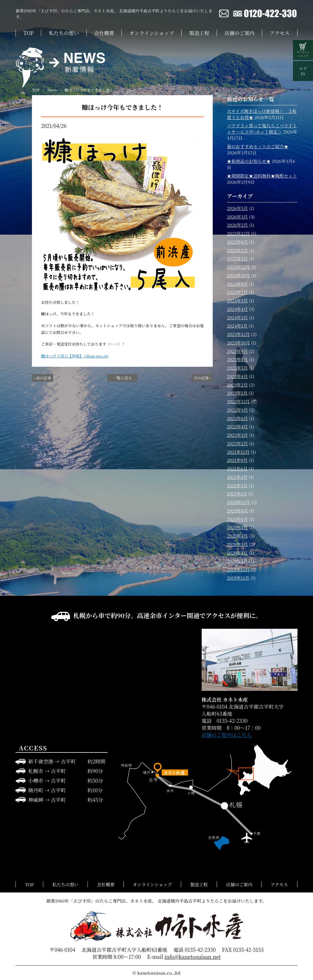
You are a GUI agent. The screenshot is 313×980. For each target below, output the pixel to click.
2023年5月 (237, 368)
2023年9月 (237, 351)
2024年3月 (237, 317)
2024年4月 (237, 309)
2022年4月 (237, 426)
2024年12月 (238, 267)
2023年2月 (237, 385)
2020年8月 (237, 510)
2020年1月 (237, 561)
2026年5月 (237, 208)
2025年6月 (237, 242)
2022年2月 (237, 443)
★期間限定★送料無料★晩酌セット (262, 176)
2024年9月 (237, 284)
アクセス (280, 33)
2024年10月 (238, 275)
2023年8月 (237, 359)
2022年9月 (237, 410)
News (52, 90)
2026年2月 (237, 225)
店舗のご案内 (240, 33)
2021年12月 (238, 452)
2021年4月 (237, 477)
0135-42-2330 (200, 950)
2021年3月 (237, 485)
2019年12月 (238, 569)
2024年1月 (237, 326)
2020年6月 (237, 519)
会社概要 (104, 33)
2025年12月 (238, 233)
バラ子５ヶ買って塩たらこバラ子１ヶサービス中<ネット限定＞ (262, 128)
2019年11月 (238, 578)
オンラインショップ (152, 33)
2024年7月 (237, 292)
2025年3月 (237, 258)
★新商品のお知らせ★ (249, 161)
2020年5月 (237, 527)
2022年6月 (237, 418)
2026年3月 (237, 217)
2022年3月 (237, 435)
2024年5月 (237, 300)
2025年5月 (237, 250)
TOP (29, 33)
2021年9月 (237, 460)
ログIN (303, 71)
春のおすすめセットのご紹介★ (257, 146)
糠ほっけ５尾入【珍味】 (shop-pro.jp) (75, 356)
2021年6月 (237, 468)
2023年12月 (238, 334)
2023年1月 (237, 393)
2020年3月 (237, 544)
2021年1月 (237, 494)
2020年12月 (238, 502)
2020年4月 (237, 536)
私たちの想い (64, 33)
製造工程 (199, 33)
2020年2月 (237, 553)
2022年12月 (238, 401)
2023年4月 (237, 376)
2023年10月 (238, 342)
